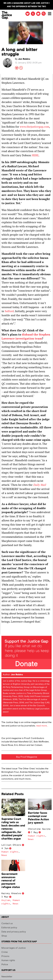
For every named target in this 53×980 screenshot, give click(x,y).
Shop (4, 936)
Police (5, 965)
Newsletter (7, 977)
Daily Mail (40, 485)
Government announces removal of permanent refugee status (11, 881)
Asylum (6, 900)
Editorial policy (9, 928)
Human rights (10, 852)
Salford (9, 311)
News (4, 855)
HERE (35, 155)
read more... (42, 726)
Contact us (7, 924)
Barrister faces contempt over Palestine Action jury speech (38, 818)
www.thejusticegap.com (34, 127)
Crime (5, 952)
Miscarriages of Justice (13, 948)
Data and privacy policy (14, 932)
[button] (44, 14)
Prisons (5, 956)
